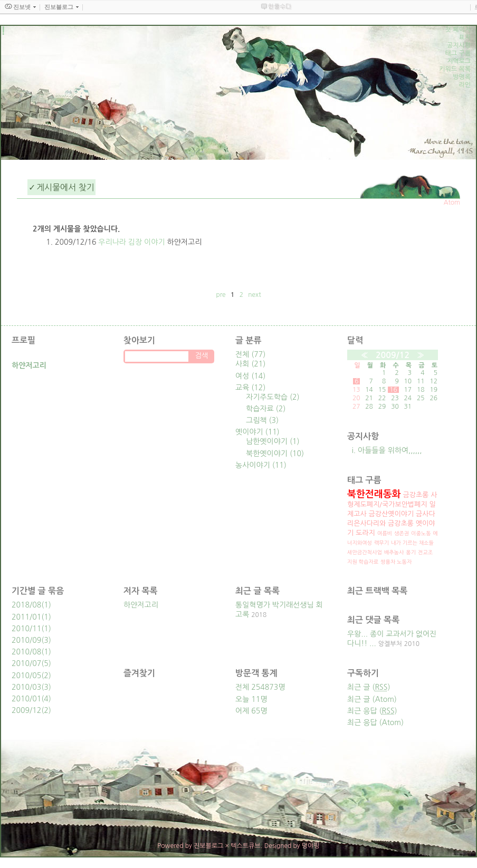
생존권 (402, 533)
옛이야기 (257, 432)
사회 (250, 364)
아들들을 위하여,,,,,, (390, 450)
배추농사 (394, 552)
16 (393, 390)
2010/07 (26, 663)
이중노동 (421, 533)
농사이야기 (261, 465)
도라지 (365, 533)
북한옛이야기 (275, 454)
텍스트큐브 (245, 846)
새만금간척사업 (365, 552)
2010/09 (26, 640)
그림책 (262, 420)
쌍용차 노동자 (396, 562)
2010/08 (26, 652)
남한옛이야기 (273, 441)
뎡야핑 (311, 846)
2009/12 (393, 355)
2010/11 (26, 629)
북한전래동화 (374, 494)
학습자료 (266, 409)
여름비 (385, 533)
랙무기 (381, 543)
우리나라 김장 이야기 (131, 242)
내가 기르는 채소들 (412, 543)
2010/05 (26, 676)
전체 (250, 354)
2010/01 (26, 699)
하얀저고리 (141, 605)
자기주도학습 (273, 397)
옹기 (411, 552)
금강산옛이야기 (392, 514)
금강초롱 (416, 495)
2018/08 (26, 605)
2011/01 (26, 617)
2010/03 (26, 687)
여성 (250, 376)
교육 (250, 388)
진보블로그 (208, 846)
